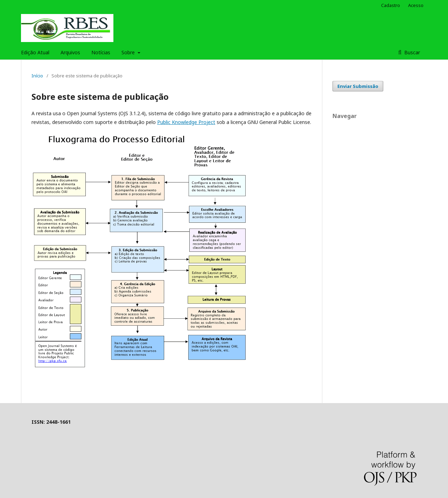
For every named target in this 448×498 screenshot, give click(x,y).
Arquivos (70, 52)
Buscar (411, 52)
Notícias (101, 52)
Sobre (129, 52)
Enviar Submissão (358, 86)
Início (37, 76)
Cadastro (391, 5)
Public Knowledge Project (186, 122)
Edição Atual (35, 52)
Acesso (416, 5)
